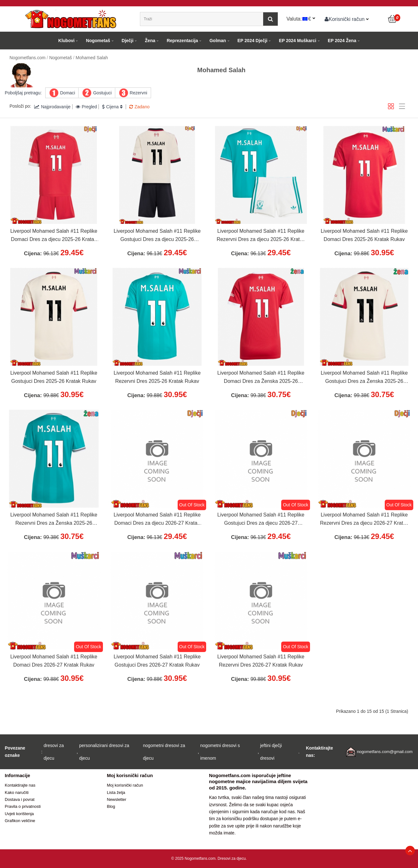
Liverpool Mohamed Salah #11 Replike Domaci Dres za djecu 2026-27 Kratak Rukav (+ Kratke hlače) (157, 520)
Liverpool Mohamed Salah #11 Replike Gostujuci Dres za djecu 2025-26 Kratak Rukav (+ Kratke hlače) (157, 236)
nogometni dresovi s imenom (220, 752)
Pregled (86, 107)
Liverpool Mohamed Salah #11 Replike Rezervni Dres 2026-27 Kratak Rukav (261, 661)
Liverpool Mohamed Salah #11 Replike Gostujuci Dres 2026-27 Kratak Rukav (157, 661)
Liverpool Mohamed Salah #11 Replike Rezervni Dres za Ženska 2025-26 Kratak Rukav (54, 520)
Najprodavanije (52, 107)
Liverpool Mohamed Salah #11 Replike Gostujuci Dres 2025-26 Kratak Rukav (54, 377)
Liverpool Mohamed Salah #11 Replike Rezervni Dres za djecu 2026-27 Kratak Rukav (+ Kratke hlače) (364, 520)
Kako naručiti (17, 792)
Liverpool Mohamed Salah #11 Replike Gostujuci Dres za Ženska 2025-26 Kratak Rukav (364, 378)
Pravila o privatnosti (23, 806)
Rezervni (139, 93)
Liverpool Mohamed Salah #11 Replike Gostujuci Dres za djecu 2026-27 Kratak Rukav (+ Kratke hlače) (261, 520)
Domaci (68, 93)
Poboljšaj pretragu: (23, 93)
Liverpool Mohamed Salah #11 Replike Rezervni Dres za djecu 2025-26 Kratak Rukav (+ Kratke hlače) (261, 236)
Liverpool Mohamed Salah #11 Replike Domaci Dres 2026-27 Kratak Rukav (54, 661)
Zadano (139, 107)
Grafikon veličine (20, 821)
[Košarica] (393, 19)
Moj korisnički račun (125, 785)
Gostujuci (102, 93)
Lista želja (116, 792)
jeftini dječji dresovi (271, 752)
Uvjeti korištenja (19, 814)
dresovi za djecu (54, 752)
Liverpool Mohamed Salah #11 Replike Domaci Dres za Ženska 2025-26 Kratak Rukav (261, 378)
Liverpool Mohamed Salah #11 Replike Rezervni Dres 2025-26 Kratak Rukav (157, 377)
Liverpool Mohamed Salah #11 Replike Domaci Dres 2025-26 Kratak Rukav (364, 235)
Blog (111, 806)
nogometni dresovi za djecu (164, 752)
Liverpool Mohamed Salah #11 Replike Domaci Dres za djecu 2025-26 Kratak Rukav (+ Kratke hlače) (54, 236)
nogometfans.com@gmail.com (385, 752)
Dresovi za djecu (232, 858)
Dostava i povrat (20, 799)
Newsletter (117, 799)
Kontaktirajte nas (20, 785)
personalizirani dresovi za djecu (104, 752)
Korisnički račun (345, 19)
